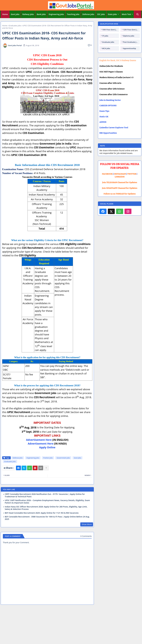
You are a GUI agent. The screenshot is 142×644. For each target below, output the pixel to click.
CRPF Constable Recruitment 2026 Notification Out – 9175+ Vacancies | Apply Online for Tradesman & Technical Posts (45, 495)
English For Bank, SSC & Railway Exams (118, 60)
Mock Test (126, 14)
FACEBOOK (107, 174)
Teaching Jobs (73, 14)
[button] (138, 14)
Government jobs (63, 458)
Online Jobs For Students (111, 66)
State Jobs (112, 14)
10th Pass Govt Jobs (110, 30)
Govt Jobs (15, 14)
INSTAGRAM (120, 174)
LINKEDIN (120, 177)
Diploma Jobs (129, 36)
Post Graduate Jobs (131, 42)
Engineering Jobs (56, 14)
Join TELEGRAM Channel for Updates (120, 182)
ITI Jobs (105, 36)
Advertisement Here (39, 440)
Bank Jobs (41, 14)
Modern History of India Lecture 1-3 (116, 77)
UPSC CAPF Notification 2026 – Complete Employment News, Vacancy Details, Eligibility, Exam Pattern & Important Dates (47, 502)
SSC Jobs (101, 14)
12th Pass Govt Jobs (131, 30)
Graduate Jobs (108, 42)
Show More (87, 524)
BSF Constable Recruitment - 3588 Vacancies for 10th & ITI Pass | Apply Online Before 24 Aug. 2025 (47, 518)
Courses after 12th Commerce (114, 94)
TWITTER (132, 174)
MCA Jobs (106, 48)
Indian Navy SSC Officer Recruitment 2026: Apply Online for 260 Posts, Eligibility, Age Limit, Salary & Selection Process (46, 508)
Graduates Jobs (15, 26)
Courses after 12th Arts (110, 83)
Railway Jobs (28, 14)
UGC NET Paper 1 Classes (111, 72)
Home (5, 14)
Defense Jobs (88, 14)
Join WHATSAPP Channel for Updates (120, 188)
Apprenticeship (129, 48)
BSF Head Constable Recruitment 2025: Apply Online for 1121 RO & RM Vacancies (42, 513)
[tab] (5, 14)
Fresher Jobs (48, 458)
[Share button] (46, 468)
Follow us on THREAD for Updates (120, 194)
